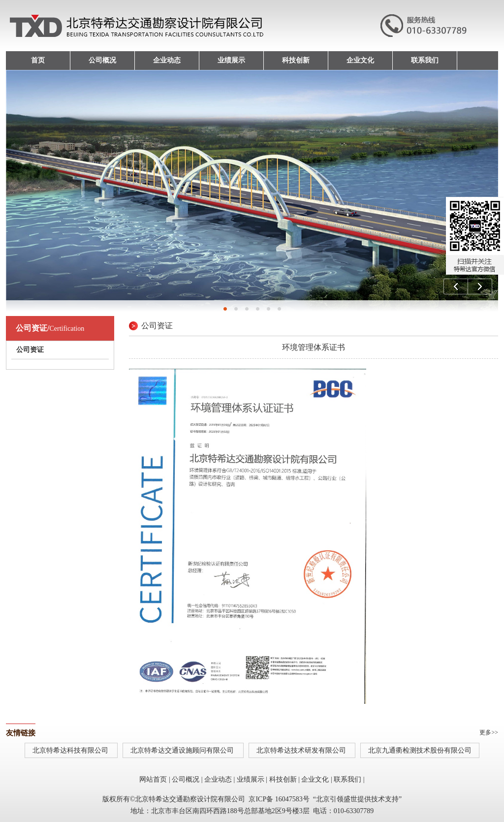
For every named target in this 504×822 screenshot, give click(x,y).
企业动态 (167, 60)
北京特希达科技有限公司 (71, 750)
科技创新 (296, 60)
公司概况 (102, 60)
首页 (38, 60)
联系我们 (425, 60)
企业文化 (360, 60)
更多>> (489, 732)
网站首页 (153, 779)
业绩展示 (231, 60)
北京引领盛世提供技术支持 (357, 799)
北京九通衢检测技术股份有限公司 (420, 750)
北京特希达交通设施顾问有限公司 (183, 750)
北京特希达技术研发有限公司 (302, 750)
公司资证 (30, 350)
